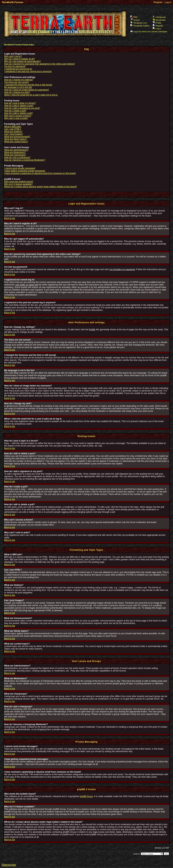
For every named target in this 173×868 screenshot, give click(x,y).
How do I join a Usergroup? (17, 157)
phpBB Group (86, 796)
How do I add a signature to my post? (22, 108)
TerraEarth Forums (13, 2)
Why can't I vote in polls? (16, 118)
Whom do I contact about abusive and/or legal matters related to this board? (41, 187)
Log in (168, 2)
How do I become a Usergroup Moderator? (25, 160)
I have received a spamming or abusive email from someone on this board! (40, 173)
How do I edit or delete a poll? (18, 113)
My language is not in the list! (18, 87)
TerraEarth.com (139, 23)
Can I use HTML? (13, 129)
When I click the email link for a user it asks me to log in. (31, 95)
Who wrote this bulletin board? (19, 182)
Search (135, 20)
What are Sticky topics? (15, 139)
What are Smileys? (13, 132)
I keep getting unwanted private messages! (25, 171)
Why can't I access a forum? (18, 116)
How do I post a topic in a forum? (20, 103)
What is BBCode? (13, 127)
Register (158, 2)
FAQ (134, 17)
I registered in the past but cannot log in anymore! (28, 71)
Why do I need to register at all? (19, 59)
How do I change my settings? (19, 80)
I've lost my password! (15, 66)
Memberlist (159, 20)
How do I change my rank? (17, 92)
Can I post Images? (14, 134)
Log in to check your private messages (149, 31)
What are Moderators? (15, 152)
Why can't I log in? (13, 56)
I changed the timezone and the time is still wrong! (28, 85)
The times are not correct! (17, 82)
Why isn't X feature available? (18, 184)
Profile (157, 23)
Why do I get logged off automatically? (22, 61)
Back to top (10, 218)
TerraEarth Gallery (140, 26)
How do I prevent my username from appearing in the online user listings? (40, 64)
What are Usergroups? (15, 155)
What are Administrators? (16, 150)
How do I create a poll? (15, 111)
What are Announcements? (17, 137)
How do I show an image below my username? (27, 90)
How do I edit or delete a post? (19, 106)
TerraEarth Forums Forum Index (19, 45)
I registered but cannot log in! (18, 69)
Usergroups (159, 17)
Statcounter (9, 865)
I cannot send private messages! (20, 168)
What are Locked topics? (16, 142)
